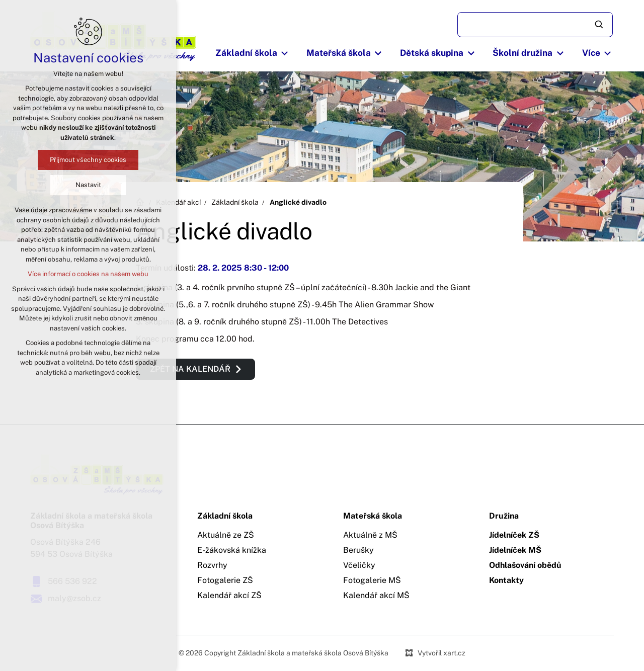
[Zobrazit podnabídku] (285, 53)
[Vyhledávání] (600, 25)
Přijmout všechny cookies (87, 160)
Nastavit (87, 185)
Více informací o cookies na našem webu (87, 274)
